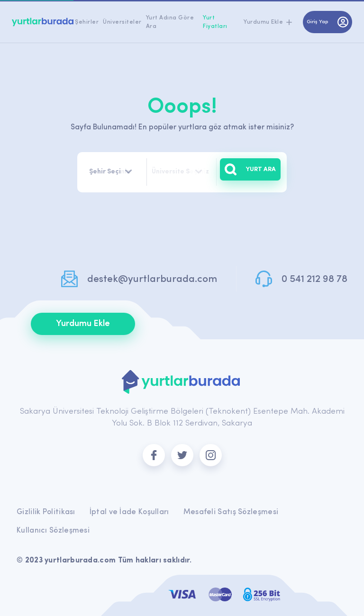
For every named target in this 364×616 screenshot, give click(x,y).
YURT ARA (250, 169)
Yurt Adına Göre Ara (170, 22)
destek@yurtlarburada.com (152, 279)
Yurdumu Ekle (83, 324)
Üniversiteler (122, 22)
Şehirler (87, 22)
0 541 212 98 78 (314, 279)
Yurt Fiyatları (215, 22)
